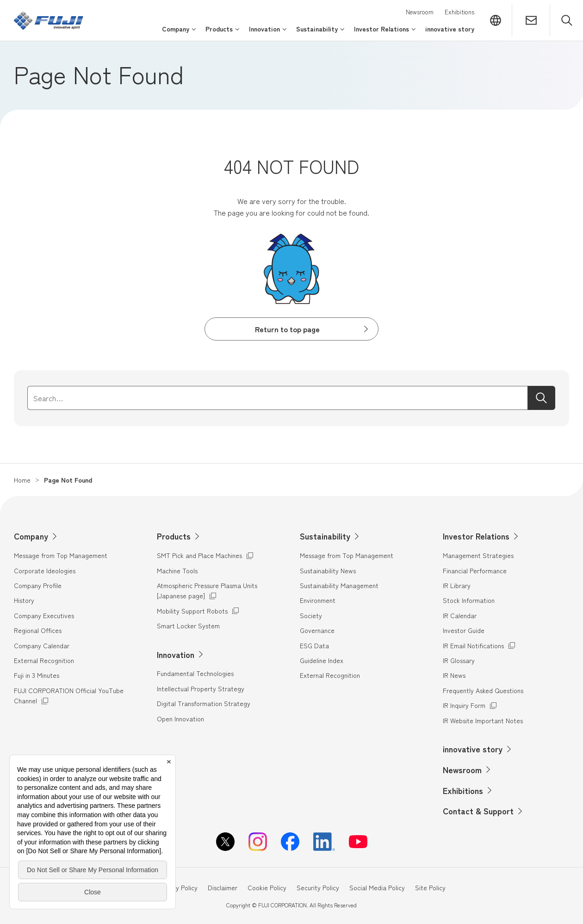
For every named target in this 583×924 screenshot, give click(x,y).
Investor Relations (476, 536)
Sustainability (325, 536)
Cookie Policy (267, 887)
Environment (318, 600)
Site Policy (430, 887)
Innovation (176, 654)
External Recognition (44, 660)
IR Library (457, 585)
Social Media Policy (377, 887)
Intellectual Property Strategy (201, 688)
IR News (454, 675)
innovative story (473, 749)
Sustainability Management (339, 585)
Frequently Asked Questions (483, 690)
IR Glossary (459, 660)
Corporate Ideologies (45, 571)
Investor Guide (464, 630)
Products (174, 536)
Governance (317, 630)
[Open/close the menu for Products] (223, 33)
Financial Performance (475, 571)
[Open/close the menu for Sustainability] (320, 33)
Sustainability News (328, 571)
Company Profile (38, 585)
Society (311, 615)
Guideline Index (322, 660)
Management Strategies (478, 555)
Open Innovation (180, 719)
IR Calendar (460, 615)
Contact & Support (478, 811)
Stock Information (469, 600)
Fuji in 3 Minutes (37, 675)
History (24, 600)
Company (31, 536)
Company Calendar (42, 645)
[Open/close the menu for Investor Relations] (385, 33)
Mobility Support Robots (192, 611)
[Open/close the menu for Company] (179, 33)
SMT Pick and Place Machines (199, 555)
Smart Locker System (188, 626)
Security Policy (318, 887)
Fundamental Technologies (195, 673)
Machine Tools (177, 571)
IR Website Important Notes (483, 720)
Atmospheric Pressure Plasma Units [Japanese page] (207, 590)
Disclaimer (223, 887)
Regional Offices (38, 630)
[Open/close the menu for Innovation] (268, 33)
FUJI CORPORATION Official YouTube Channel (69, 695)
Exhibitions (459, 12)
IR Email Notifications (473, 645)
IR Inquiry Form (464, 705)
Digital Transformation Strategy (204, 703)
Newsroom (420, 12)
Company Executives (44, 615)
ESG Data (314, 645)
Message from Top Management (61, 555)
